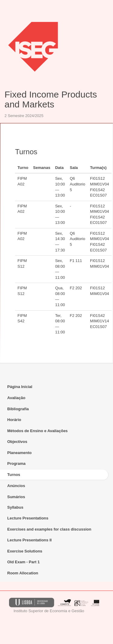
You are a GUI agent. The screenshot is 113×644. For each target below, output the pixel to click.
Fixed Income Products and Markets (51, 99)
